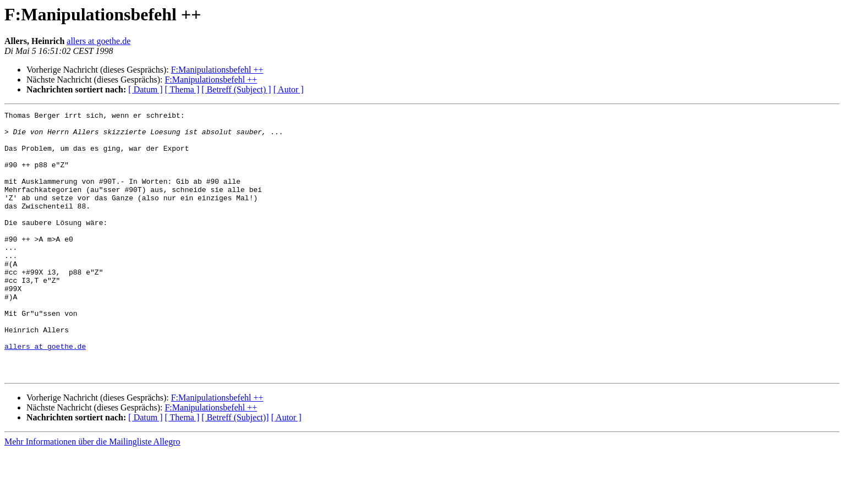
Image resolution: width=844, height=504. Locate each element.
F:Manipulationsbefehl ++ (217, 70)
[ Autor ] (289, 89)
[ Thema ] (182, 89)
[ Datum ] (145, 89)
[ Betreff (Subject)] (235, 470)
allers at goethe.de (98, 41)
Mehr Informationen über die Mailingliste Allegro (92, 494)
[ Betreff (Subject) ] (236, 89)
